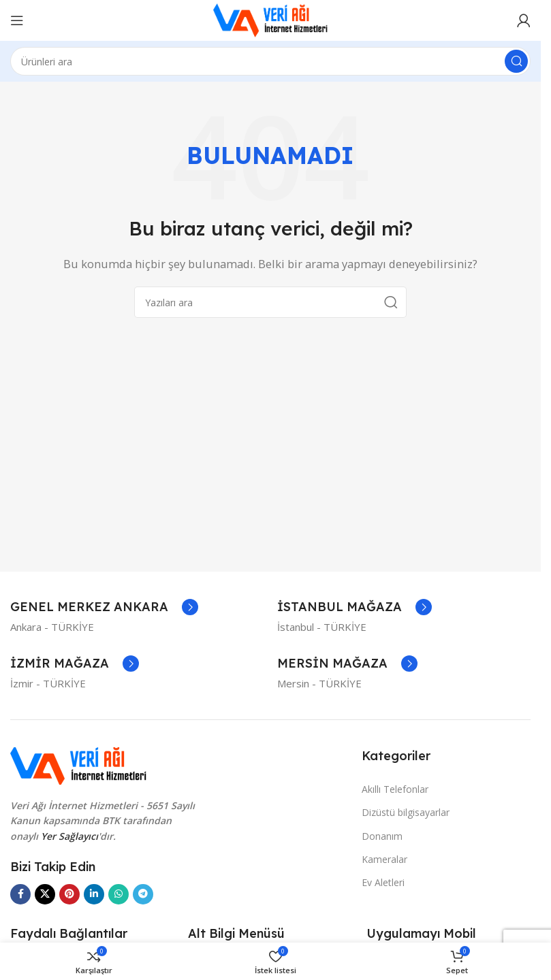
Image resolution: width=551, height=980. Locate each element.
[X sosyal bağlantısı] (45, 894)
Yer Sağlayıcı (69, 836)
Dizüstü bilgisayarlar (406, 812)
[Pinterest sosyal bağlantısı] (69, 894)
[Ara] (270, 61)
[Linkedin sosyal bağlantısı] (94, 894)
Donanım (382, 836)
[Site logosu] (270, 19)
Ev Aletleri (383, 882)
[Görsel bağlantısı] (78, 765)
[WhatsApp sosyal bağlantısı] (119, 894)
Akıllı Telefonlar (395, 789)
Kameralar (384, 859)
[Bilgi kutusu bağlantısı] (104, 607)
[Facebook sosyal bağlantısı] (20, 894)
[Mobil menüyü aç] (17, 20)
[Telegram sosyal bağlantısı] (143, 894)
